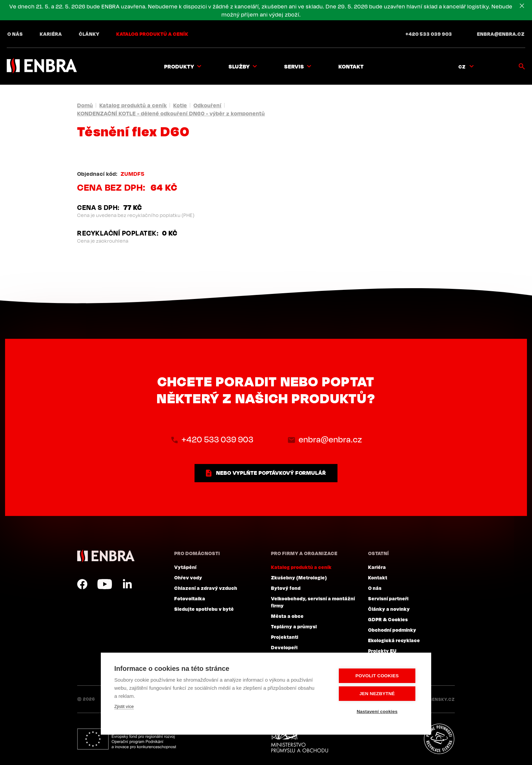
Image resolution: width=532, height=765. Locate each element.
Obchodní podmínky (392, 630)
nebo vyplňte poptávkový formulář (271, 473)
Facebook (82, 584)
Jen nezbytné (377, 694)
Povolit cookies (377, 676)
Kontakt (351, 66)
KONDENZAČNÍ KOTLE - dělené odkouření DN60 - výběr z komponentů (171, 113)
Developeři (284, 647)
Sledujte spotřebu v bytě (204, 609)
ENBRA (106, 556)
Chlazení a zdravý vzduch (206, 588)
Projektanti (285, 637)
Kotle (180, 105)
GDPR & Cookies (388, 619)
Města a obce (287, 616)
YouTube (105, 584)
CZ (462, 66)
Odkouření (208, 105)
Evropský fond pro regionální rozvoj (127, 739)
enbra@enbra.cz (501, 34)
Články (89, 34)
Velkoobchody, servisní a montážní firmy (313, 602)
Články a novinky (389, 609)
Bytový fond (286, 588)
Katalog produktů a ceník (152, 34)
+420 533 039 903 (429, 34)
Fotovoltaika (190, 598)
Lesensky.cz (439, 699)
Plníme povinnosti (439, 739)
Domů (85, 105)
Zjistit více (124, 706)
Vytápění (185, 567)
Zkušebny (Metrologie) (299, 577)
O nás (15, 34)
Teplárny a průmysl (294, 626)
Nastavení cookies (377, 712)
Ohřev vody (188, 577)
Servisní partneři (388, 598)
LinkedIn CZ (127, 584)
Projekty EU (382, 651)
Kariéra (51, 34)
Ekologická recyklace (394, 640)
